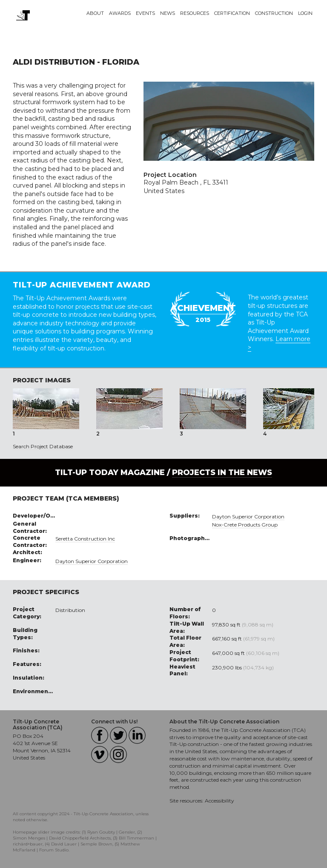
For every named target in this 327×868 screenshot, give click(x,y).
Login (305, 13)
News (168, 13)
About (95, 13)
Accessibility (219, 801)
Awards (120, 13)
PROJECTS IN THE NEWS (222, 472)
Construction (274, 13)
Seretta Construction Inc (85, 539)
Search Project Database (43, 446)
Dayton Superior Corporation (92, 561)
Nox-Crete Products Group (245, 525)
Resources (195, 13)
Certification (232, 13)
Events (145, 13)
